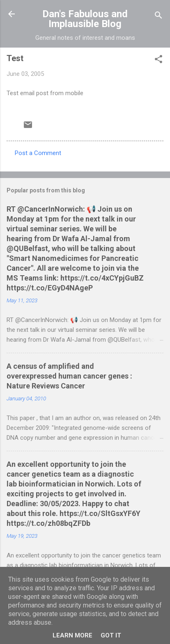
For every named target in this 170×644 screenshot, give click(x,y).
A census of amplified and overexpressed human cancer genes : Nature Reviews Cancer (69, 376)
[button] (159, 61)
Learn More (72, 635)
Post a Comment (38, 153)
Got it (111, 635)
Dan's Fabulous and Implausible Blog (85, 19)
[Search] (159, 17)
